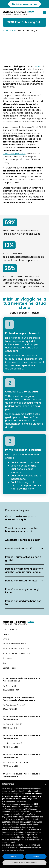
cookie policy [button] (21, 801)
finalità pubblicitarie (31, 819)
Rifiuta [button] (13, 857)
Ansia (12, 30)
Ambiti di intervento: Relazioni (16, 649)
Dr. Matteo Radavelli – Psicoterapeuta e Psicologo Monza (21, 756)
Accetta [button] (36, 857)
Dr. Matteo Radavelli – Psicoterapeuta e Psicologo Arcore (21, 737)
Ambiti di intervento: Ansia (14, 644)
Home (5, 30)
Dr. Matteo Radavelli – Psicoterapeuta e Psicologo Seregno (21, 680)
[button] (46, 784)
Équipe (6, 634)
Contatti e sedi (9, 668)
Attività (6, 639)
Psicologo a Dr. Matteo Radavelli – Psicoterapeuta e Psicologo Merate (19, 699)
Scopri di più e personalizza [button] (24, 863)
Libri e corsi (8, 658)
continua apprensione (14, 154)
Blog (5, 663)
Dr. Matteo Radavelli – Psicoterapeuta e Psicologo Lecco (21, 775)
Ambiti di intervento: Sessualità (16, 653)
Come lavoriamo (10, 629)
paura (38, 66)
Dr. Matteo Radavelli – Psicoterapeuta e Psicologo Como (21, 718)
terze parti (6, 806)
